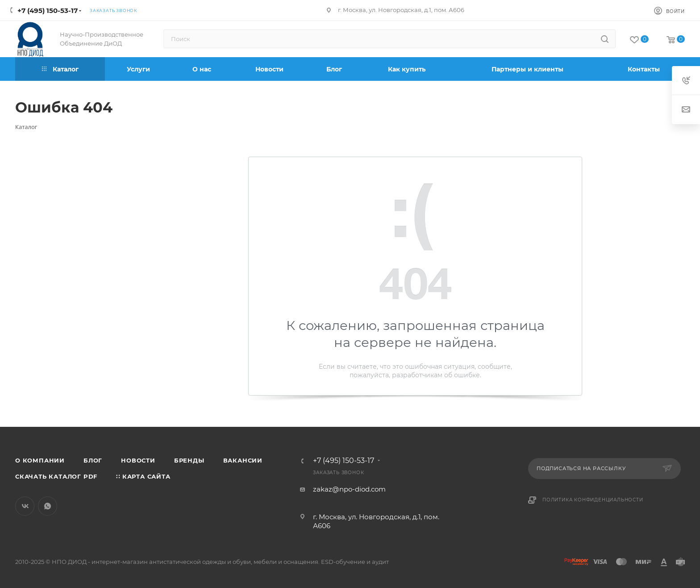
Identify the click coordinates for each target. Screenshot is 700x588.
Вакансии (243, 460)
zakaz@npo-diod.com (349, 489)
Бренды (189, 460)
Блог (93, 460)
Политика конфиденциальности (593, 500)
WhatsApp (48, 506)
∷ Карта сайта (143, 476)
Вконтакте (25, 506)
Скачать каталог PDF (56, 476)
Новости (138, 460)
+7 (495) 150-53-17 (48, 10)
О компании (40, 460)
